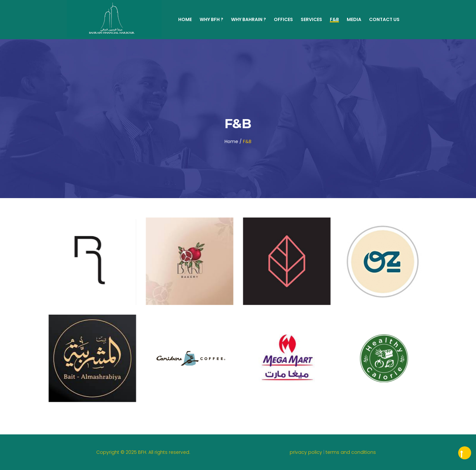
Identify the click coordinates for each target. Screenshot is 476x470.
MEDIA (354, 19)
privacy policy (307, 452)
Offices (283, 19)
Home (185, 19)
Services (311, 19)
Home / (233, 141)
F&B (334, 19)
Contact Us (384, 19)
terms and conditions (351, 452)
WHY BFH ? (211, 19)
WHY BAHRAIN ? (249, 19)
